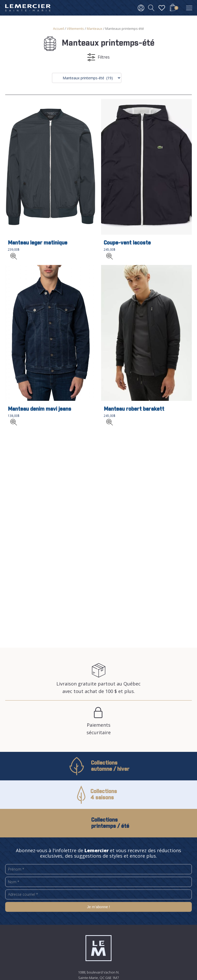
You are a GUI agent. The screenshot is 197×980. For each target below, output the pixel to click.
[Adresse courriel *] (98, 894)
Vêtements (75, 29)
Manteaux (95, 29)
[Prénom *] (98, 869)
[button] (173, 8)
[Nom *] (98, 882)
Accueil (58, 29)
